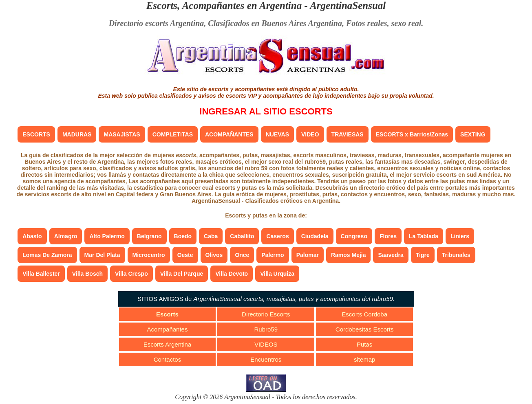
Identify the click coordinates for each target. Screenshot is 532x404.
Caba (211, 236)
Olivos (214, 255)
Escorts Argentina (168, 344)
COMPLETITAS (173, 134)
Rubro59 (266, 329)
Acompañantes (167, 329)
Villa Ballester (41, 274)
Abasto (32, 236)
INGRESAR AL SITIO (266, 111)
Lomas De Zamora (47, 255)
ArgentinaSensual (348, 5)
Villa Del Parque (182, 274)
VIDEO (310, 134)
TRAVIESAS (348, 134)
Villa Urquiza (277, 274)
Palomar (308, 255)
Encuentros (266, 359)
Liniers (460, 236)
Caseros (277, 236)
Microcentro (149, 255)
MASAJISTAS (122, 134)
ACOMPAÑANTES (229, 134)
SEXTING (473, 134)
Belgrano (149, 236)
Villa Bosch (87, 274)
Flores (388, 236)
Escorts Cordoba (364, 314)
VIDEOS (266, 344)
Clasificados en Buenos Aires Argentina (275, 23)
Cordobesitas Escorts (365, 329)
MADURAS (77, 134)
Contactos (168, 359)
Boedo (183, 236)
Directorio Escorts (266, 314)
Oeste (185, 255)
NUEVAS (277, 134)
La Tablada (424, 236)
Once (242, 255)
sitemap (365, 359)
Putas (364, 344)
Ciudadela (315, 236)
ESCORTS (36, 134)
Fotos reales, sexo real (384, 23)
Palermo (273, 255)
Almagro (66, 236)
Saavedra (391, 255)
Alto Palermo (107, 236)
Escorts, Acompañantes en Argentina (224, 5)
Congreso (354, 236)
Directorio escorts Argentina (157, 23)
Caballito (242, 236)
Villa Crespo (131, 274)
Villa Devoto (232, 274)
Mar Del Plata (102, 255)
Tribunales (456, 255)
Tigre (423, 255)
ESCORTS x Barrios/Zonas (412, 134)
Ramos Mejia (349, 255)
